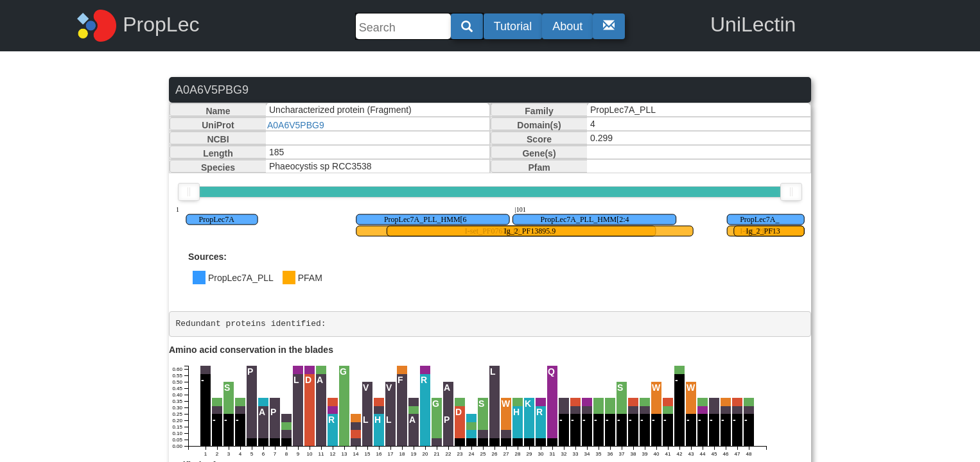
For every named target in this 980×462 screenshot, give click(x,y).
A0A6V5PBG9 (296, 125)
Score (539, 139)
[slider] (189, 192)
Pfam (539, 167)
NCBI (218, 139)
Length (218, 153)
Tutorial (513, 26)
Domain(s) (539, 125)
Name (218, 111)
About (567, 26)
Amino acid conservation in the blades (251, 350)
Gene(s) (539, 153)
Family (539, 111)
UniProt (218, 125)
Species (218, 167)
